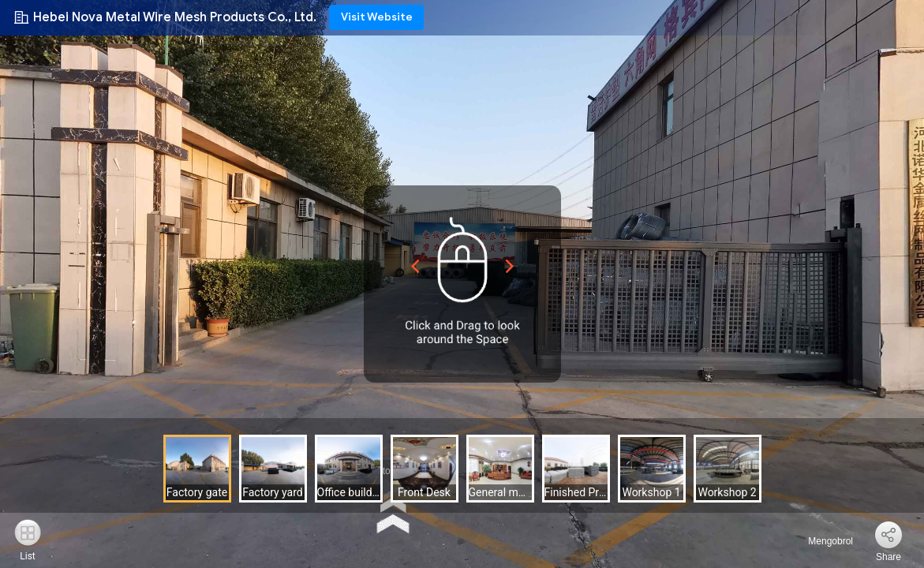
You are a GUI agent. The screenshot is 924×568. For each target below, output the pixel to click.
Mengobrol (821, 541)
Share (888, 557)
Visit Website (377, 17)
